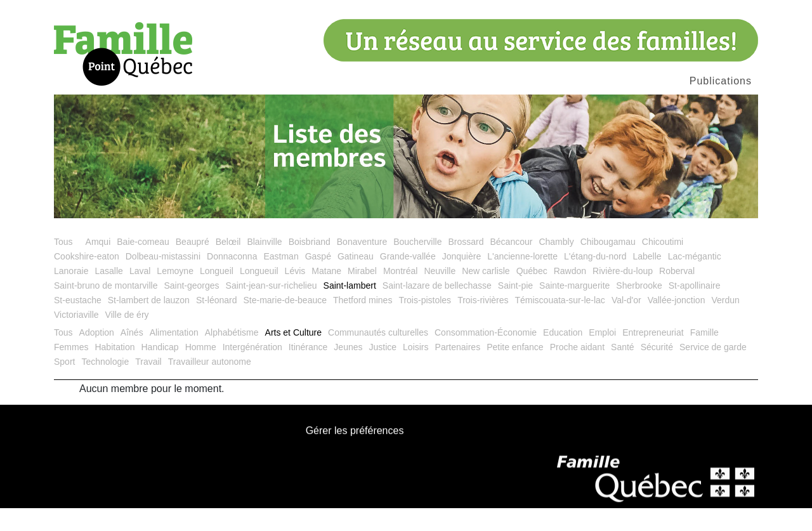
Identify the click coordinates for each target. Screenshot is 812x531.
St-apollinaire (695, 308)
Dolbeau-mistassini (163, 279)
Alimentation (174, 355)
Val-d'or (626, 323)
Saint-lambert (350, 308)
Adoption (97, 355)
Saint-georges (191, 308)
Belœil (228, 265)
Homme (201, 370)
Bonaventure (362, 265)
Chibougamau (608, 265)
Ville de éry (127, 338)
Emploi (602, 355)
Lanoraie (71, 294)
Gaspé (318, 279)
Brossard (466, 265)
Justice (383, 370)
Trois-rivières (483, 323)
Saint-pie (515, 308)
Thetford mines (363, 323)
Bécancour (511, 265)
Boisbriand (310, 265)
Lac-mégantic (695, 279)
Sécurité (657, 370)
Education (563, 355)
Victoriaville (76, 338)
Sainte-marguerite (574, 308)
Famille (704, 355)
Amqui (98, 265)
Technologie (105, 384)
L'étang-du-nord (595, 279)
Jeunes (348, 370)
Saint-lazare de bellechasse (437, 308)
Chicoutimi (663, 265)
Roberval (677, 294)
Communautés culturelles (378, 355)
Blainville (264, 265)
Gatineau (356, 279)
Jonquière (462, 279)
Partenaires (458, 370)
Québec (532, 294)
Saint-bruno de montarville (106, 308)
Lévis (295, 294)
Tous (63, 265)
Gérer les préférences (355, 455)
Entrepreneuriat (653, 355)
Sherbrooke (639, 308)
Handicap (160, 370)
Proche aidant (577, 370)
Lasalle (109, 294)
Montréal (400, 294)
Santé (623, 370)
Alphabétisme (232, 355)
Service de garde (713, 370)
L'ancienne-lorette (522, 279)
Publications (721, 81)
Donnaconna (232, 279)
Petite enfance (515, 370)
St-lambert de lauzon (149, 323)
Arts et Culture (293, 355)
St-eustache (78, 323)
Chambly (556, 265)
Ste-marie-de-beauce (285, 323)
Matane (326, 294)
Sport (64, 384)
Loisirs (416, 370)
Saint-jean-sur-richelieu (272, 308)
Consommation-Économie (486, 355)
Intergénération (252, 370)
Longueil (217, 294)
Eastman (281, 279)
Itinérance (308, 370)
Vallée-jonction (677, 323)
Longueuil (259, 294)
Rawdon (570, 294)
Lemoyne (175, 294)
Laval (140, 294)
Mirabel (362, 294)
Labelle (647, 279)
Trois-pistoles (425, 323)
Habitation (115, 370)
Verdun (725, 323)
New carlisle (486, 294)
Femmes (71, 370)
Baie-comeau (143, 265)
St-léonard (217, 323)
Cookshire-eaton (87, 279)
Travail (148, 384)
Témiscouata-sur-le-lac (560, 323)
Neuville (440, 294)
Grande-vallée (408, 279)
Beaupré (193, 265)
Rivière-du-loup (623, 294)
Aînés (132, 355)
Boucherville (417, 265)
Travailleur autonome (210, 384)
